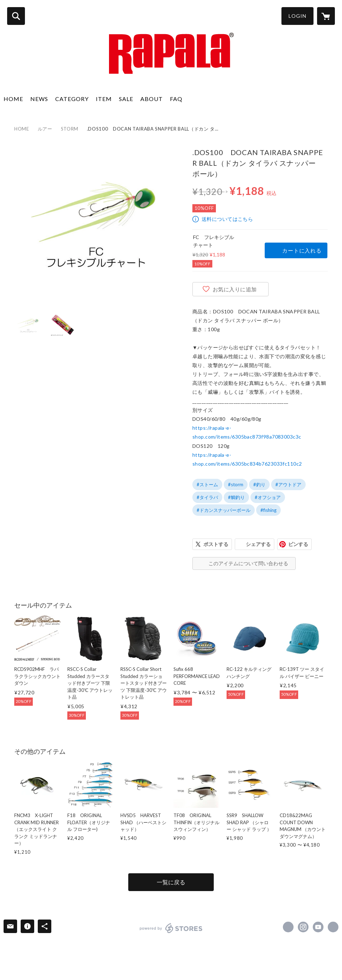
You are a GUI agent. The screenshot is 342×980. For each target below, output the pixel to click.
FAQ (176, 99)
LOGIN (297, 16)
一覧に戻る (171, 882)
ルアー (45, 129)
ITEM (104, 99)
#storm (236, 484)
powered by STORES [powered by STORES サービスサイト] (171, 928)
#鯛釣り (236, 497)
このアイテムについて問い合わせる (248, 563)
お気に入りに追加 (235, 289)
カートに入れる (302, 250)
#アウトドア (288, 484)
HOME (13, 99)
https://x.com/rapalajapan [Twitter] (288, 927)
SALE (126, 99)
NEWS (39, 99)
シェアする (258, 544)
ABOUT (152, 99)
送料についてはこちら (227, 219)
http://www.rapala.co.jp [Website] (333, 927)
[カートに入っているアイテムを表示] (326, 16)
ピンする (298, 544)
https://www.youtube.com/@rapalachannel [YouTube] (318, 927)
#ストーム (207, 484)
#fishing (268, 510)
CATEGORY (72, 99)
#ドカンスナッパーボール (224, 510)
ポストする (216, 544)
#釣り (259, 484)
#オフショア (268, 497)
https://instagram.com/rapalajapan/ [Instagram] (303, 927)
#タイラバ (207, 497)
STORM (70, 129)
